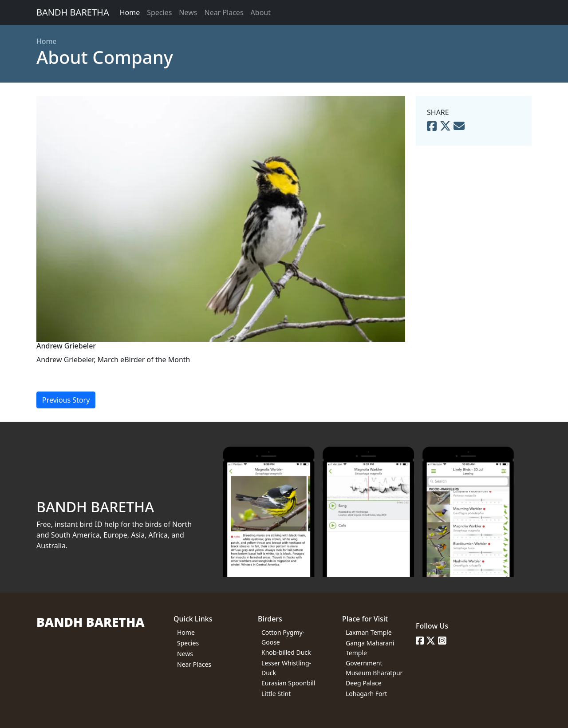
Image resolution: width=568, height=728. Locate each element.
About (261, 12)
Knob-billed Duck (286, 652)
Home (130, 12)
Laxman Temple (369, 632)
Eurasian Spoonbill (288, 683)
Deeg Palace (364, 683)
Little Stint (276, 694)
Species (159, 12)
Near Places (224, 12)
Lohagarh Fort (366, 694)
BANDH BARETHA (73, 12)
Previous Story (66, 400)
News (188, 12)
